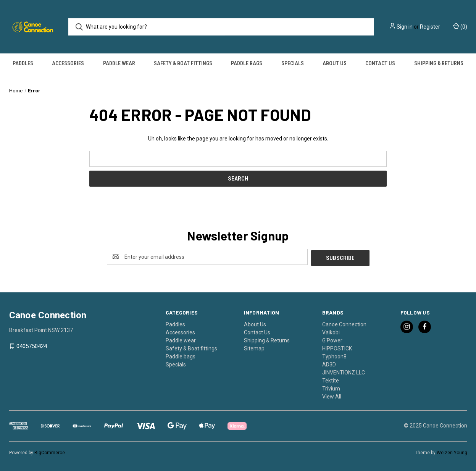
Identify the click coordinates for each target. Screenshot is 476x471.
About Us (335, 63)
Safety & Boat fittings (183, 63)
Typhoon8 (334, 355)
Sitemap (254, 347)
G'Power (332, 339)
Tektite (331, 379)
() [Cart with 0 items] (460, 26)
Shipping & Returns (439, 63)
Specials (293, 63)
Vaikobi (331, 331)
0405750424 (32, 345)
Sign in (405, 27)
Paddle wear (119, 63)
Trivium (331, 387)
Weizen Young (452, 452)
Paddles (23, 63)
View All (332, 395)
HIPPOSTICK (337, 347)
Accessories (68, 63)
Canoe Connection (344, 323)
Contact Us (380, 63)
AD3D (329, 363)
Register (430, 27)
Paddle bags (247, 63)
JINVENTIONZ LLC (344, 371)
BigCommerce (50, 452)
